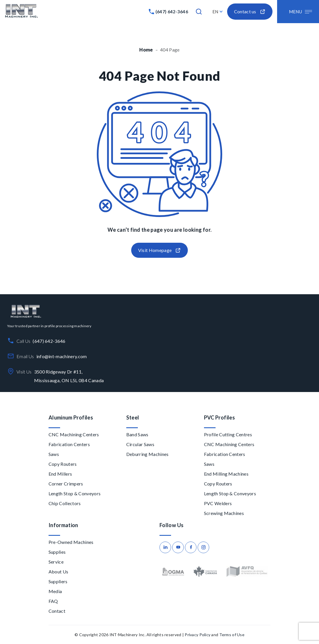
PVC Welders (218, 503)
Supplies (57, 552)
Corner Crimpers (66, 484)
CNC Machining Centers (74, 434)
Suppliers (58, 581)
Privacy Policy (197, 635)
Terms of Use (232, 635)
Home (146, 50)
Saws (54, 454)
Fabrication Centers (69, 444)
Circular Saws (140, 444)
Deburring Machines (148, 454)
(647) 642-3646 (172, 12)
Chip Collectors (65, 503)
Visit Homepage (159, 250)
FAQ (53, 601)
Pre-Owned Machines (71, 542)
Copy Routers (63, 464)
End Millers (60, 474)
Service (56, 562)
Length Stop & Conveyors (75, 493)
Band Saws (137, 434)
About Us (59, 572)
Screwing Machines (224, 513)
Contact (57, 611)
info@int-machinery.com (62, 356)
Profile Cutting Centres (228, 434)
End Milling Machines (226, 474)
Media (55, 591)
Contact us (250, 12)
